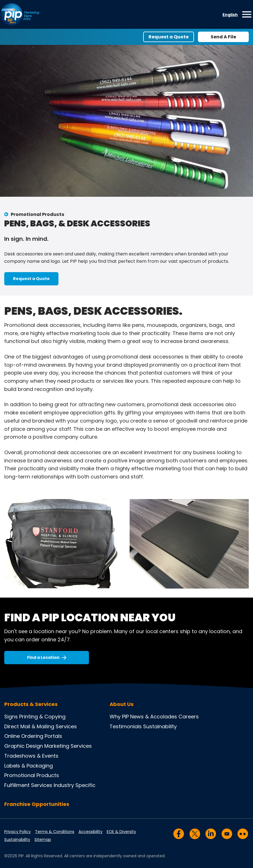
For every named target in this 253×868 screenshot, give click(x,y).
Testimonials (126, 726)
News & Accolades (154, 717)
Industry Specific (75, 785)
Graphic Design (24, 746)
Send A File (223, 37)
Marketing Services (68, 746)
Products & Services (31, 704)
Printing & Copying (42, 717)
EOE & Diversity (121, 832)
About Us (122, 704)
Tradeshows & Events (31, 756)
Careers (189, 717)
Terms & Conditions (55, 832)
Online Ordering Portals (33, 736)
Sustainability (160, 726)
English (230, 15)
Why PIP (119, 717)
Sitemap (43, 839)
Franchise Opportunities (37, 804)
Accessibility (90, 832)
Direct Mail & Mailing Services (41, 726)
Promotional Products (37, 214)
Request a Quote (169, 37)
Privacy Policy (18, 832)
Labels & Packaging (29, 766)
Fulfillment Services (28, 785)
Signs (11, 717)
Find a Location (43, 657)
